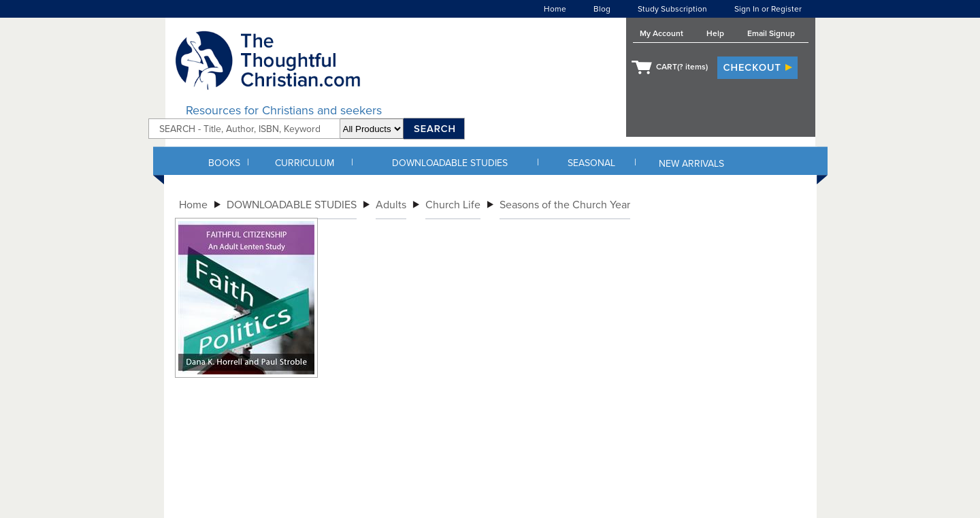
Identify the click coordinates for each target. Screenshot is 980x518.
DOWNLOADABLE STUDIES (450, 163)
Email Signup (771, 33)
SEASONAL (591, 163)
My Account (661, 33)
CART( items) (682, 67)
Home (555, 9)
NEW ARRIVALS (691, 164)
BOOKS (224, 163)
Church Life (453, 205)
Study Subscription (672, 9)
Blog (602, 9)
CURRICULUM (305, 163)
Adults (391, 205)
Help (715, 33)
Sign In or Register (768, 9)
